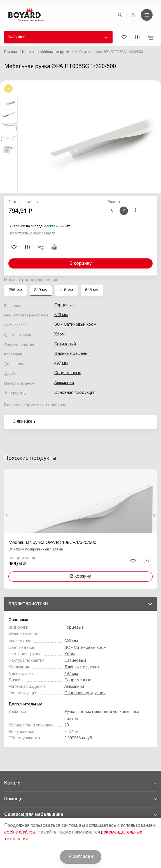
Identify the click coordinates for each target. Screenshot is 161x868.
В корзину (81, 264)
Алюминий (64, 383)
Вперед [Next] (154, 515)
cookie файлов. (20, 832)
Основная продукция (75, 393)
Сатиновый (65, 344)
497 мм (61, 364)
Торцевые (64, 305)
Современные (68, 373)
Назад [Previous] (7, 515)
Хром (60, 335)
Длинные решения (72, 354)
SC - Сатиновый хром (75, 325)
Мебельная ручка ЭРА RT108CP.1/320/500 (52, 543)
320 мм (61, 315)
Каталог (17, 37)
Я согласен (81, 857)
